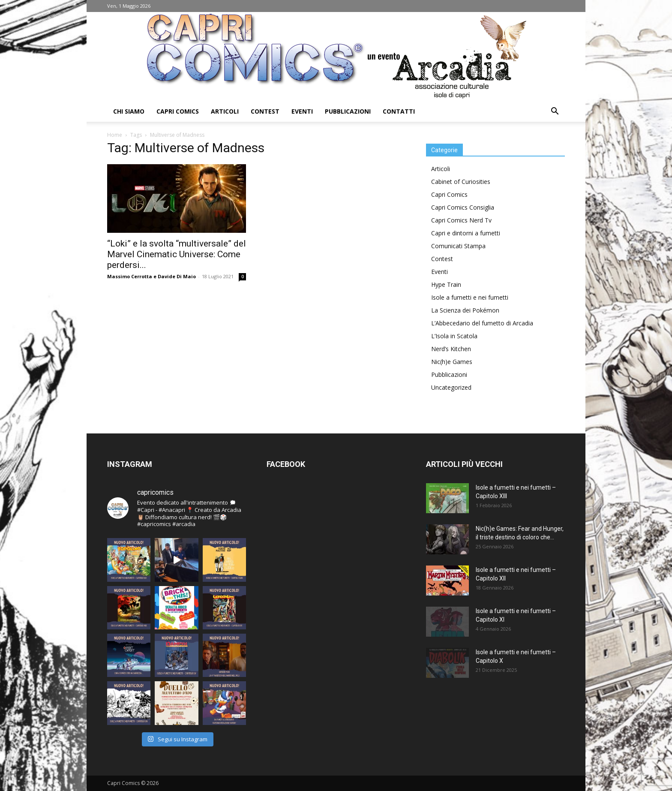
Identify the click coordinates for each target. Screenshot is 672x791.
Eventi (302, 111)
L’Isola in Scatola (454, 336)
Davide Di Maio (177, 276)
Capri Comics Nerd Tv (461, 220)
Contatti (399, 111)
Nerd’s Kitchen (451, 349)
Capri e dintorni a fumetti (466, 233)
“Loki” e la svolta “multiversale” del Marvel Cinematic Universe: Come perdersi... (177, 254)
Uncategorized (451, 387)
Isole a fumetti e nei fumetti (470, 297)
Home (115, 135)
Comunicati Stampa (458, 246)
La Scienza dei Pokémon (465, 310)
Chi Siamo (129, 111)
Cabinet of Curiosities (461, 182)
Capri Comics (178, 111)
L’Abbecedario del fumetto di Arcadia (482, 323)
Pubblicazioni (348, 111)
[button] (555, 112)
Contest (265, 111)
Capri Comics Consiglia (463, 207)
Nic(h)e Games (452, 362)
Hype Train (446, 284)
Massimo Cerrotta (130, 276)
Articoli (225, 111)
